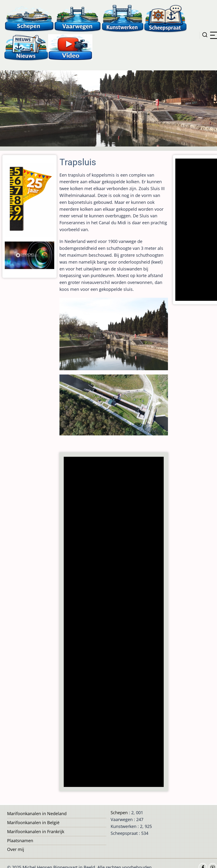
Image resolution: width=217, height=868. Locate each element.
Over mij (16, 849)
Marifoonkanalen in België (33, 822)
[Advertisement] (113, 622)
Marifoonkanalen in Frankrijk (36, 831)
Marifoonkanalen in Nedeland (37, 813)
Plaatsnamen (20, 841)
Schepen (119, 813)
